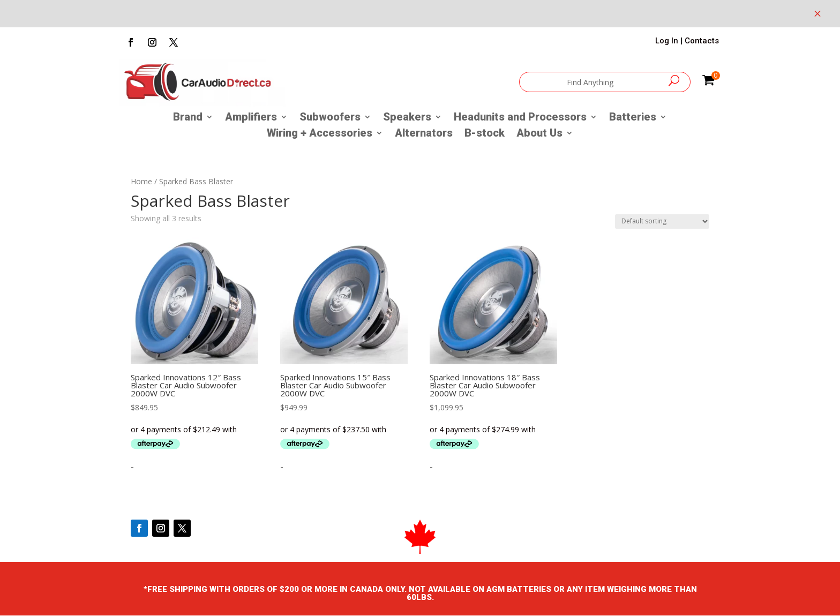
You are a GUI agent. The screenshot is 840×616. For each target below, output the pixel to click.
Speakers (407, 118)
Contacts (702, 41)
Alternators (424, 134)
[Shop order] (662, 221)
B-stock (485, 134)
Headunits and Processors (520, 118)
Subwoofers (330, 118)
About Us (539, 134)
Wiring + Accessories (320, 134)
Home (141, 181)
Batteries (633, 118)
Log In (667, 41)
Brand (188, 118)
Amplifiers (251, 118)
